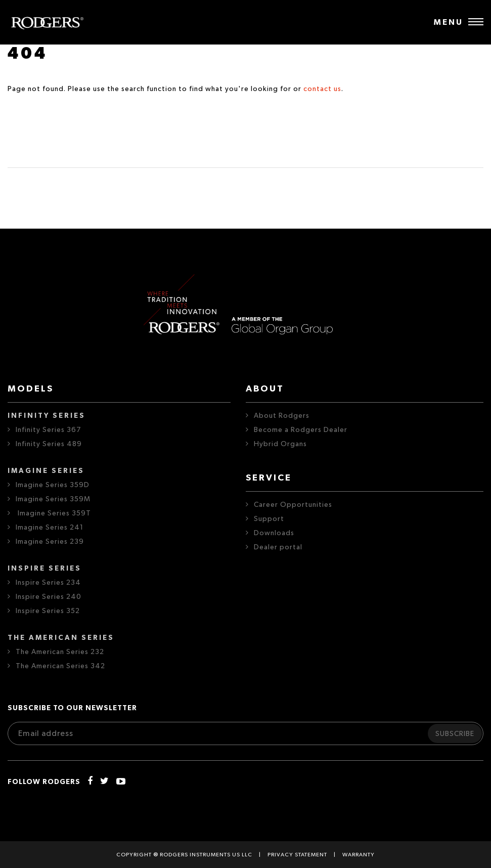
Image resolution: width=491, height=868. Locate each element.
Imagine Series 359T (53, 513)
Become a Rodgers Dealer (301, 430)
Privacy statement (297, 855)
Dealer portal (278, 547)
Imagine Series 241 (50, 528)
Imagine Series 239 (50, 542)
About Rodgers (282, 416)
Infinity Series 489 (49, 444)
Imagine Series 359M (53, 499)
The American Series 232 (60, 652)
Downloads (274, 533)
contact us (322, 89)
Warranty (359, 855)
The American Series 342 (60, 666)
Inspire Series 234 (48, 583)
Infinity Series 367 (48, 430)
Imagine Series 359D (53, 485)
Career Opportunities (293, 505)
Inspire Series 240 (49, 597)
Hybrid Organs (280, 444)
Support (269, 519)
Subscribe (455, 734)
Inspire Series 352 (48, 611)
